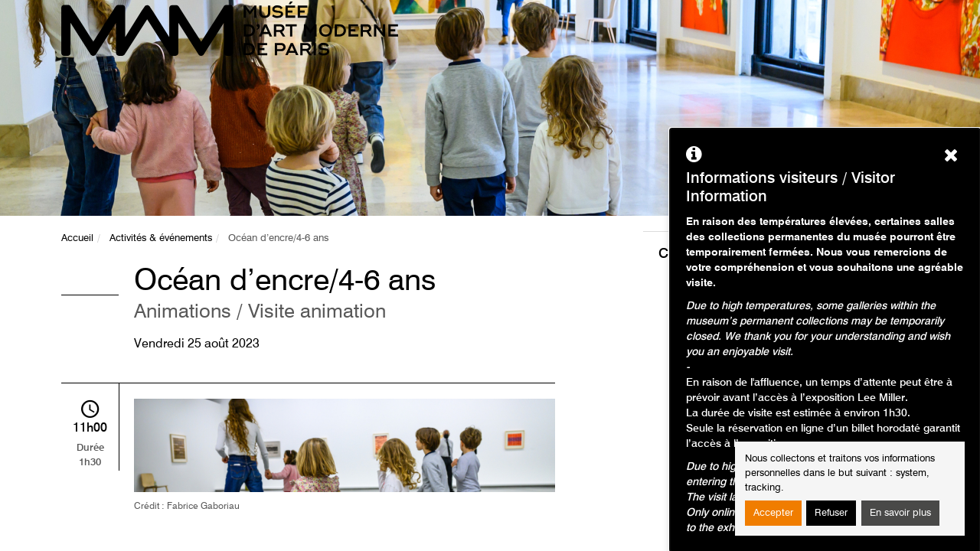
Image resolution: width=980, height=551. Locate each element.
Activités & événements (161, 238)
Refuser (831, 513)
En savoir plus (900, 513)
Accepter (773, 513)
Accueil (77, 238)
